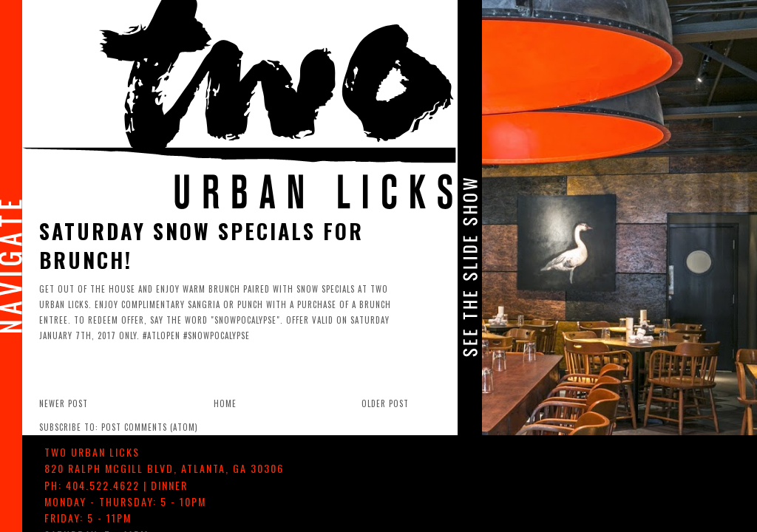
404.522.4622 (103, 485)
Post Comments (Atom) (150, 427)
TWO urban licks (92, 452)
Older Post (385, 403)
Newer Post (64, 403)
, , (164, 468)
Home (225, 403)
